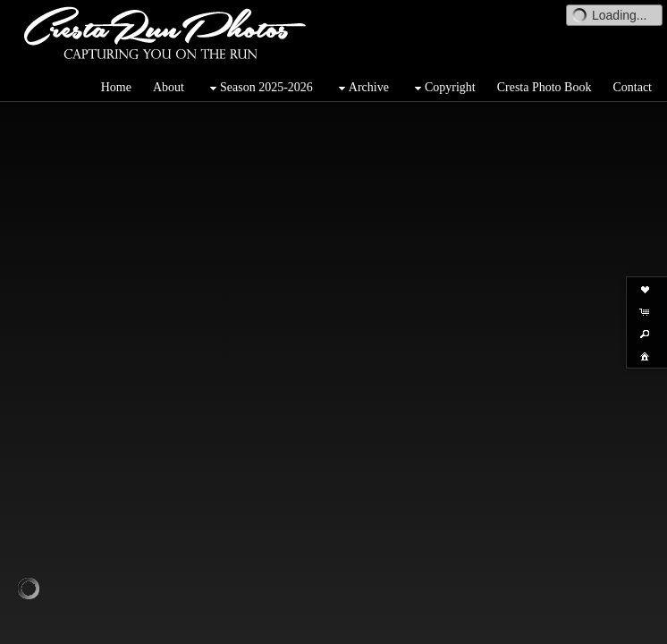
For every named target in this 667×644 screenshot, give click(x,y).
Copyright (443, 88)
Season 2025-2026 (259, 88)
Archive (362, 88)
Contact (632, 87)
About (169, 87)
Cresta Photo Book (545, 87)
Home (116, 87)
